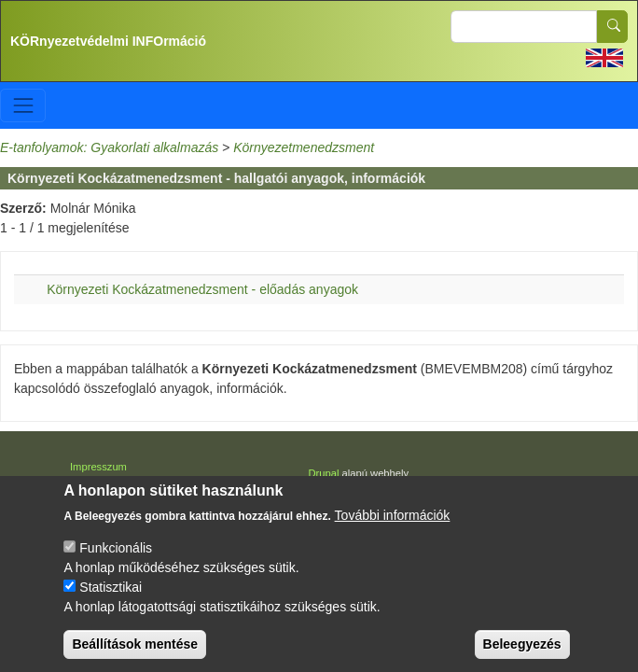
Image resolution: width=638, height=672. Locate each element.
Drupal (324, 473)
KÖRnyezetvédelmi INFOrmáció (108, 41)
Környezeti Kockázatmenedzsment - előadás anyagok (202, 289)
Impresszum (98, 467)
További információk (393, 524)
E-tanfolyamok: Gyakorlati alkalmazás (109, 147)
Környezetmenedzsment (304, 147)
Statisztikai (111, 595)
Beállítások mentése (135, 652)
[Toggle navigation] (23, 105)
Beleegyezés (522, 652)
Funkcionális (116, 556)
